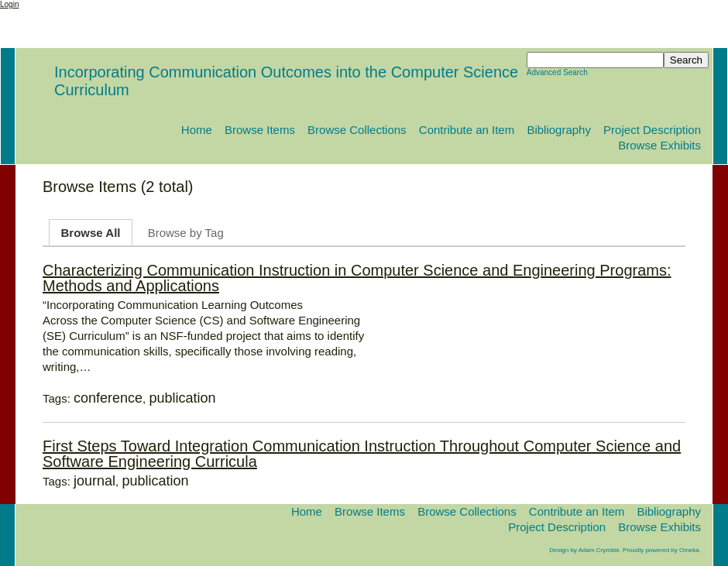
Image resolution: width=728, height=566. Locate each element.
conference (108, 398)
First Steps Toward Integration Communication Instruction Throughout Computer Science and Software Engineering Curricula (362, 454)
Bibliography (559, 130)
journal (94, 481)
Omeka (689, 550)
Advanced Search (557, 72)
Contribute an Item (467, 130)
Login (9, 4)
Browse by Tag (186, 233)
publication (182, 398)
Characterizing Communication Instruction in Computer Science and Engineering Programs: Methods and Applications (357, 278)
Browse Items (260, 130)
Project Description (652, 130)
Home (197, 130)
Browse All (91, 233)
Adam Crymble (599, 550)
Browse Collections (357, 130)
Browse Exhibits (659, 145)
